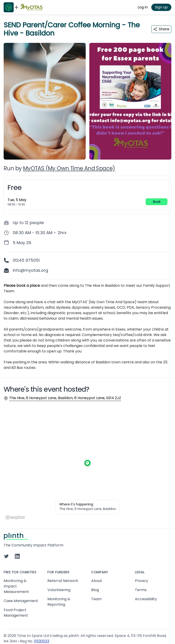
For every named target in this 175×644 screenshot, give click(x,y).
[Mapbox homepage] (15, 517)
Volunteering (59, 590)
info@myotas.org (30, 270)
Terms (141, 590)
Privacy (142, 581)
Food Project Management (16, 613)
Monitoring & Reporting (59, 602)
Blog (95, 590)
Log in (143, 7)
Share (161, 29)
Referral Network (63, 581)
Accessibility (146, 599)
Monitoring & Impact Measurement (16, 586)
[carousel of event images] (87, 98)
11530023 (42, 641)
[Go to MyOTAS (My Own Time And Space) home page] (31, 7)
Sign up (161, 7)
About (97, 581)
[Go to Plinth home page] (9, 7)
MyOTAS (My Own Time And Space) (69, 168)
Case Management (21, 601)
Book (157, 202)
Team (96, 599)
